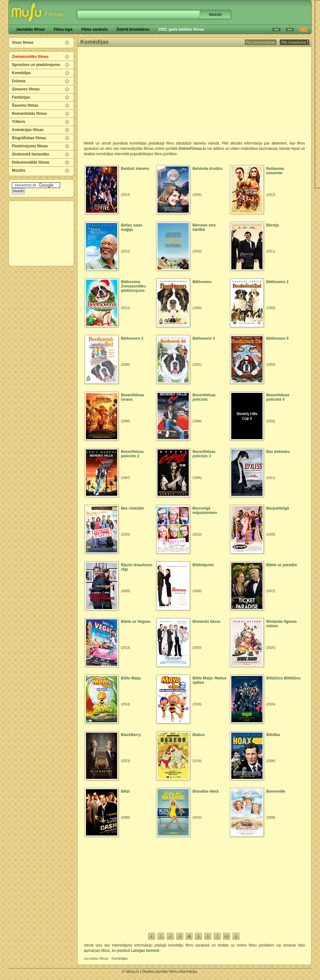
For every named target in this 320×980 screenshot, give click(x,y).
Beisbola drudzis (207, 169)
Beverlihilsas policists (204, 397)
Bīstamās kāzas (206, 622)
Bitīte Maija (131, 678)
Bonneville (276, 791)
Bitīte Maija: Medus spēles (210, 680)
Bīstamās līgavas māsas (281, 624)
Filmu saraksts (94, 29)
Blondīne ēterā (205, 791)
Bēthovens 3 (132, 338)
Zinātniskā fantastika (30, 154)
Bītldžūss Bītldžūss (283, 678)
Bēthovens (202, 282)
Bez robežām (132, 508)
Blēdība (273, 735)
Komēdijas (21, 73)
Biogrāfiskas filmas (29, 138)
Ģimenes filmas (26, 89)
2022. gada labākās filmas (181, 29)
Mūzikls (19, 170)
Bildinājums (203, 565)
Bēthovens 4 (204, 338)
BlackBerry (131, 735)
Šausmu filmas (25, 105)
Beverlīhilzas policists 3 (204, 454)
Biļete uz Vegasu (136, 622)
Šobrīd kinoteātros (133, 29)
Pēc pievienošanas (261, 42)
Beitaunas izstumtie (275, 171)
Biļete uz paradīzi (282, 565)
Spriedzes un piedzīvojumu (36, 65)
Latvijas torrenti (145, 951)
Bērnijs (273, 225)
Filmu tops (63, 29)
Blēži (125, 791)
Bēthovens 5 (277, 338)
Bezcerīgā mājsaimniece (205, 510)
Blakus (199, 735)
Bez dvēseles (278, 452)
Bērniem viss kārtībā (204, 227)
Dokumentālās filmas (31, 162)
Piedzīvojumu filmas (30, 146)
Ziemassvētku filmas (30, 57)
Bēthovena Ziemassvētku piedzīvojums (133, 286)
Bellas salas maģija (132, 227)
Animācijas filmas (28, 130)
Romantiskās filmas (30, 114)
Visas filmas (23, 43)
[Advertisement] (42, 233)
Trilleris (19, 122)
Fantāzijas (21, 97)
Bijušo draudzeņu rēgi (137, 567)
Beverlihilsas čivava (132, 397)
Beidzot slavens (135, 169)
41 (227, 936)
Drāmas (19, 81)
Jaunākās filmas (30, 29)
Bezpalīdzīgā (278, 508)
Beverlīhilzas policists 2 (132, 454)
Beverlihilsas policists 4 (278, 397)
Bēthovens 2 (277, 282)
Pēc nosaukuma (295, 42)
